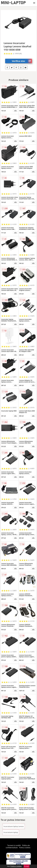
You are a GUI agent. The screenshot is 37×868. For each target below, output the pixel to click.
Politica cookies (25, 848)
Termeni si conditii (14, 845)
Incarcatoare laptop (11, 832)
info (15, 111)
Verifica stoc (22, 61)
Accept (27, 866)
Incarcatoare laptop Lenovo (14, 826)
